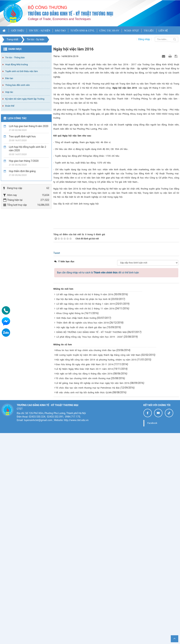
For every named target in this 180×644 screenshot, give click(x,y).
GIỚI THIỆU (17, 31)
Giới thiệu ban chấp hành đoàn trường (76, 525)
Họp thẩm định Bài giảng (22, 171)
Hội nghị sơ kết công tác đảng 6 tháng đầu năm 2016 (84, 580)
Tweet (57, 460)
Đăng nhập (144, 39)
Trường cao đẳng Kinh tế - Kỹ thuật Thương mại (71, 14)
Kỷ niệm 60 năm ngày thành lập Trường (25, 99)
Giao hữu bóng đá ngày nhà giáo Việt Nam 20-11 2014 (84, 571)
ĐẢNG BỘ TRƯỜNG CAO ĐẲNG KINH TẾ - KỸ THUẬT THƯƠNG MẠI (92, 539)
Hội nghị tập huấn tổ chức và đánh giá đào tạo (81, 534)
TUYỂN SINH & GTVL (83, 31)
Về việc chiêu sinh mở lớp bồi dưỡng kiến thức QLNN (84, 599)
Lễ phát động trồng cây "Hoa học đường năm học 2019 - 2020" (90, 544)
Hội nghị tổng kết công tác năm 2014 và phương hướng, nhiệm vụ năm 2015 (96, 566)
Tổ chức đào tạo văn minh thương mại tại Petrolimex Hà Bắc (88, 595)
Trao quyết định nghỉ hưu (22, 136)
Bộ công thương (48, 7)
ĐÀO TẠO (60, 31)
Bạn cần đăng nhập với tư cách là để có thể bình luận (98, 479)
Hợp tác (9, 92)
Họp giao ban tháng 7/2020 (24, 161)
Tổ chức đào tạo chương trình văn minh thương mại (83, 585)
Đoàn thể (10, 106)
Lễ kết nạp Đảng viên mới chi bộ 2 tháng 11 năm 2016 (85, 515)
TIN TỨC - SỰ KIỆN (40, 31)
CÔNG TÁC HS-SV (109, 31)
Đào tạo (9, 78)
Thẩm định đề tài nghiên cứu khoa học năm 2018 (83, 529)
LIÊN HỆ (163, 31)
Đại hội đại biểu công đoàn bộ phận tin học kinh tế (83, 506)
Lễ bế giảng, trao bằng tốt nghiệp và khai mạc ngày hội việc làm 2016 (92, 590)
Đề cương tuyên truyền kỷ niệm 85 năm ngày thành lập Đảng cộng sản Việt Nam (98, 562)
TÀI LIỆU (149, 31)
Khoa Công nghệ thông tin (70, 520)
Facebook (152, 630)
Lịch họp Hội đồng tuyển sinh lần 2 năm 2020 (28, 149)
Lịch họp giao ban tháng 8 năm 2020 (29, 126)
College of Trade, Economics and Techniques (59, 19)
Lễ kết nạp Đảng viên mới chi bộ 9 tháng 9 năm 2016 (85, 501)
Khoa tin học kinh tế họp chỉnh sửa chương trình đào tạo (86, 557)
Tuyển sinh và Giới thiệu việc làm (21, 71)
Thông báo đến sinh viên (17, 85)
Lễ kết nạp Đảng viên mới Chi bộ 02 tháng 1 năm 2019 (86, 511)
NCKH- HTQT (132, 31)
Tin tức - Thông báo (15, 57)
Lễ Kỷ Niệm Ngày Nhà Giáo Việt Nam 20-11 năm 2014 (84, 576)
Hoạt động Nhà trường (16, 64)
